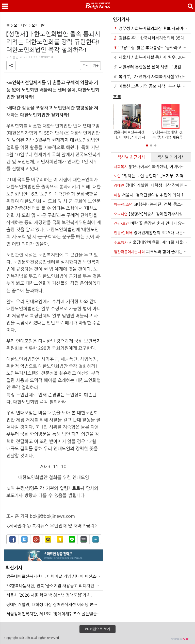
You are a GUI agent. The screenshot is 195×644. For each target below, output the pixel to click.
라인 (72, 539)
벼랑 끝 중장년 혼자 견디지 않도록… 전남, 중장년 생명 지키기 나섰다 (152, 223)
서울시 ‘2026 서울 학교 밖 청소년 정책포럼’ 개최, (49, 595)
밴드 (84, 539)
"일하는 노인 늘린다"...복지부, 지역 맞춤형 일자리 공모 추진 (152, 176)
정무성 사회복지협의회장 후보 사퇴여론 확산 (152, 29)
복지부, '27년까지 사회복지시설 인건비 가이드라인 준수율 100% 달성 (152, 77)
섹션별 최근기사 (131, 157)
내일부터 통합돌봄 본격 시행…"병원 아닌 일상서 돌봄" (152, 67)
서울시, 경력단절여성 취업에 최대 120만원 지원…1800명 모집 (152, 195)
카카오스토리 (60, 539)
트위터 (25, 539)
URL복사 (96, 539)
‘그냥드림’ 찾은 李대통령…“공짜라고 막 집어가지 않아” (152, 48)
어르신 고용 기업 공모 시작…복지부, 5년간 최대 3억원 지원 (152, 86)
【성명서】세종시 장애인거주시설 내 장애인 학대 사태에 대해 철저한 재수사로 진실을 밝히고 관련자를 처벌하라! (152, 214)
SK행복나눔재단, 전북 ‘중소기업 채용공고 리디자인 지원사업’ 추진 (55, 586)
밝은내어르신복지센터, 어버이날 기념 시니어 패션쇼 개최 (55, 576)
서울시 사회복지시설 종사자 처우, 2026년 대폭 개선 (152, 57)
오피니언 (21, 26)
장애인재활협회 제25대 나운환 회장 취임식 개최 (152, 233)
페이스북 (13, 539)
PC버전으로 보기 (97, 629)
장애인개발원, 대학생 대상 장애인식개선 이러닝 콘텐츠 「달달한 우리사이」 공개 (55, 604)
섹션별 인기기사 (171, 157)
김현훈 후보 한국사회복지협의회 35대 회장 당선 (152, 38)
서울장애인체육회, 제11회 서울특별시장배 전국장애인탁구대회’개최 (152, 242)
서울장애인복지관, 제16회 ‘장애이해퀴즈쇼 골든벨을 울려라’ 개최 (55, 614)
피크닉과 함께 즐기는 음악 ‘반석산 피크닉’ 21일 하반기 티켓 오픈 (152, 252)
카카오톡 (48, 539)
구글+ (36, 539)
